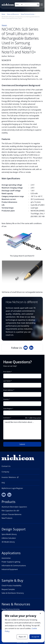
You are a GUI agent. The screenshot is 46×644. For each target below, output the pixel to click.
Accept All (35, 637)
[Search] (31, 5)
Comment (7, 418)
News (4, 25)
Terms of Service (22, 642)
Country (6, 399)
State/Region (8, 409)
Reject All (22, 637)
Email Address (8, 390)
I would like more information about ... (22, 430)
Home (3, 14)
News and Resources (13, 14)
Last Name (7, 381)
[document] (23, 626)
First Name (7, 372)
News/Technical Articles (28, 14)
